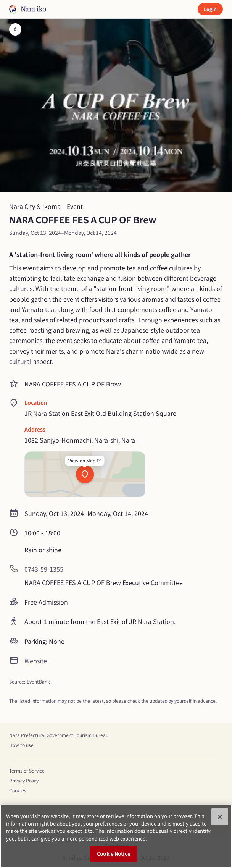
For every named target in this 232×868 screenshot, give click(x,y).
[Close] (220, 817)
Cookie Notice (114, 854)
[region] (116, 836)
